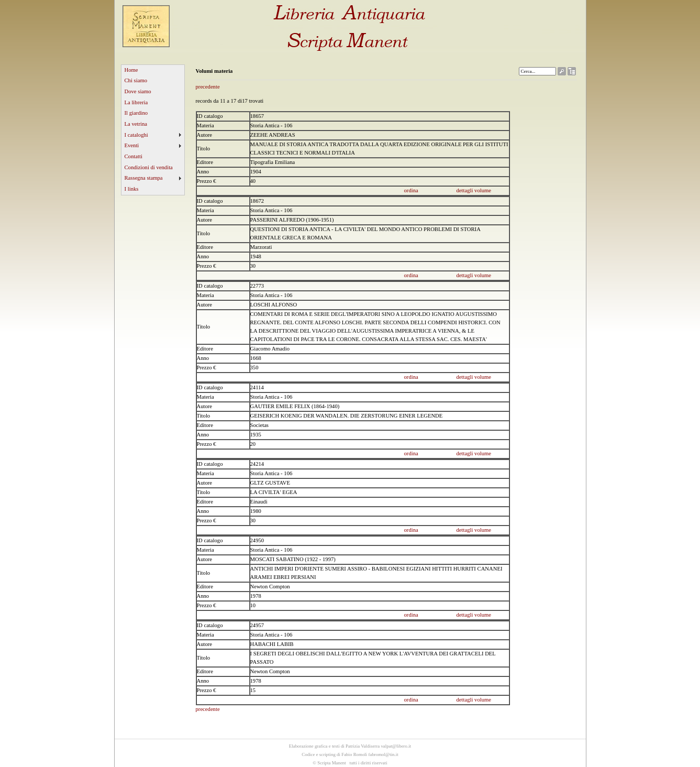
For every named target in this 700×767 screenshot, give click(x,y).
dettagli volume (474, 190)
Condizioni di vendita (149, 167)
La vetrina (136, 124)
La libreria (136, 102)
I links (132, 189)
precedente (208, 87)
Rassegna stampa (144, 178)
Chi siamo (136, 80)
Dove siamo (138, 91)
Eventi (132, 145)
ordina (411, 190)
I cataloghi (136, 135)
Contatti (134, 156)
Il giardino (136, 113)
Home (131, 70)
